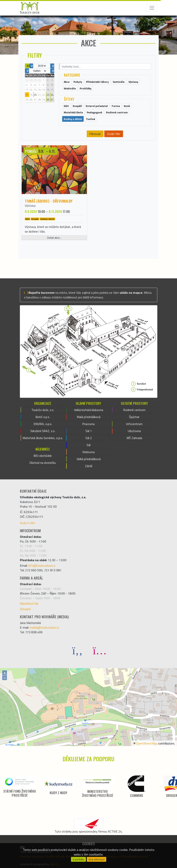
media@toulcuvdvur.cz (44, 627)
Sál (88, 445)
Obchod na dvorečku (43, 463)
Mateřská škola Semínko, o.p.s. (43, 438)
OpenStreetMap (147, 743)
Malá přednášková (89, 417)
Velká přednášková (89, 459)
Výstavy (30, 206)
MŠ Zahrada (134, 438)
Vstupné (25, 609)
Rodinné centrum (134, 410)
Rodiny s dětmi (47, 219)
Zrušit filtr (114, 134)
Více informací (96, 859)
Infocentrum (134, 424)
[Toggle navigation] (152, 8)
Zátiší (89, 466)
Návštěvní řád (29, 603)
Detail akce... (54, 238)
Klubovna (88, 452)
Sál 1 (89, 431)
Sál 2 (89, 438)
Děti (27, 219)
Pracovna (88, 424)
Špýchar (134, 417)
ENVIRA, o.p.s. (43, 424)
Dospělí (35, 219)
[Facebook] (77, 650)
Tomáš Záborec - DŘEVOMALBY (49, 201)
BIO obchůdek (43, 456)
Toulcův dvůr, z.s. (43, 410)
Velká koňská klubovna (89, 410)
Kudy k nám (27, 523)
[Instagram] (100, 650)
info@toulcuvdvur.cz (42, 565)
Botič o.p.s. (43, 417)
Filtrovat (95, 134)
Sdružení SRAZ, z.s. (43, 431)
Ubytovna (134, 431)
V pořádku (78, 859)
